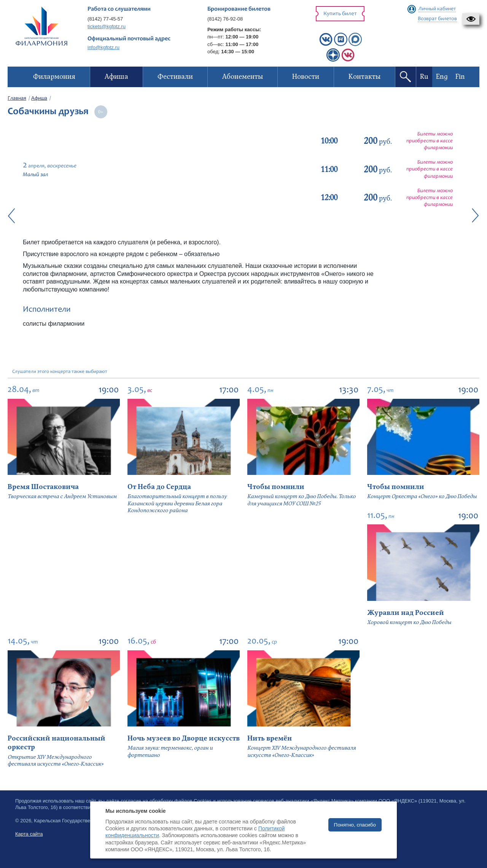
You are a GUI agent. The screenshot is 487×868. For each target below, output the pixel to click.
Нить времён (270, 738)
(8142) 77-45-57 (105, 19)
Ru (424, 77)
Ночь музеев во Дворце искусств (184, 738)
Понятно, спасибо (355, 825)
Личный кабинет (437, 9)
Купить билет (340, 14)
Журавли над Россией (406, 613)
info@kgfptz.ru (103, 47)
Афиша (39, 99)
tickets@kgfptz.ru (107, 26)
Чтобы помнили (276, 487)
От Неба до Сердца (159, 487)
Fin (460, 77)
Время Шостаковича (43, 487)
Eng (442, 77)
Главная (17, 99)
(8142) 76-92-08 (225, 19)
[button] (471, 19)
